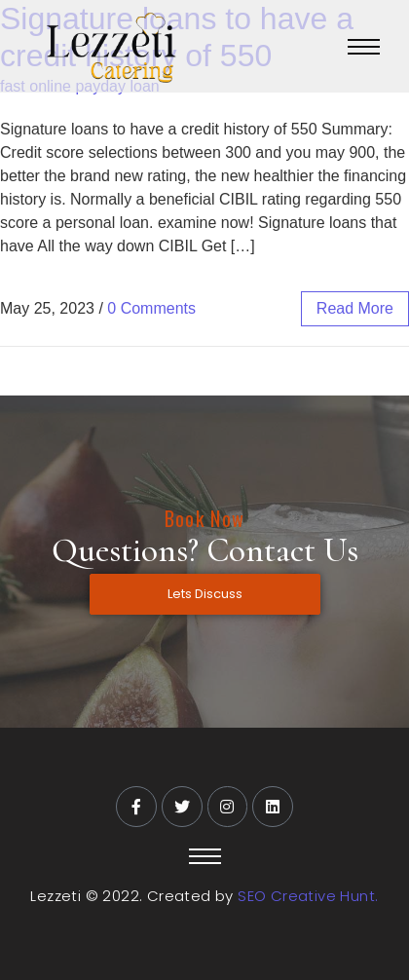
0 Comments (151, 308)
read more (355, 308)
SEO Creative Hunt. (308, 896)
